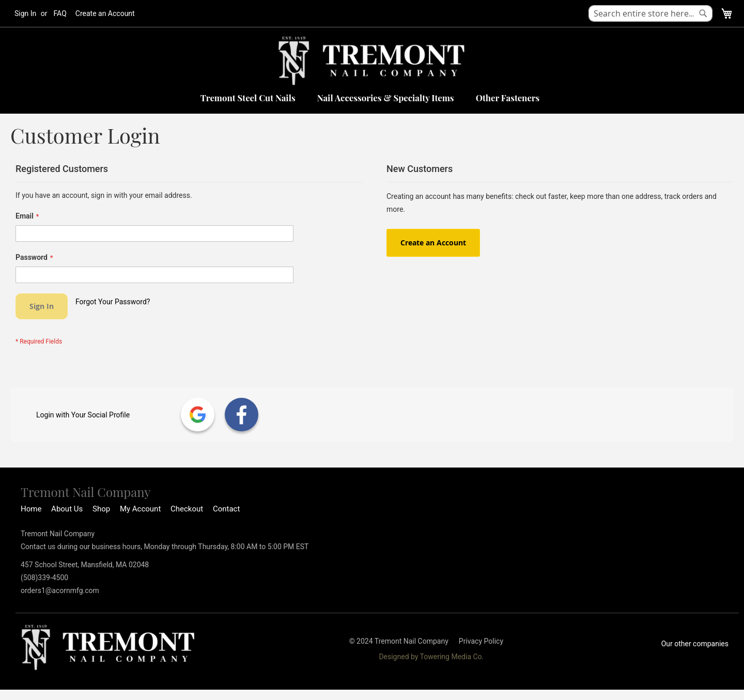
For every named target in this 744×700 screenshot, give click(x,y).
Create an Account (105, 13)
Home (31, 509)
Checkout (187, 509)
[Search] (703, 13)
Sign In (25, 13)
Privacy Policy (481, 641)
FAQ (60, 13)
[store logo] (372, 61)
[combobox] (650, 13)
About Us (67, 509)
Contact (226, 509)
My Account (140, 509)
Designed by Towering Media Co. (431, 657)
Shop (101, 509)
